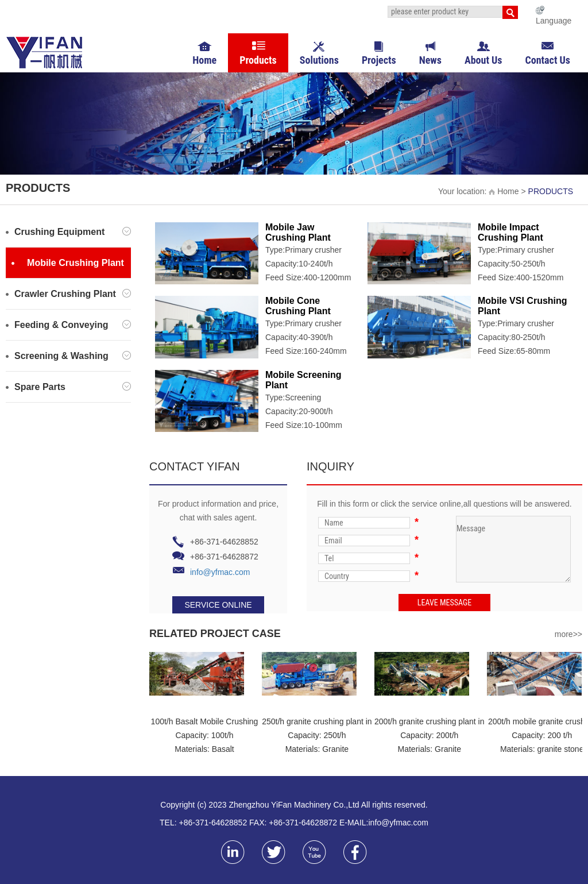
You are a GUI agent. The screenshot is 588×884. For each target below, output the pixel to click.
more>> (568, 634)
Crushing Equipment (68, 232)
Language (554, 21)
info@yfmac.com (220, 572)
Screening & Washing (68, 356)
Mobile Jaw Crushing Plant (298, 232)
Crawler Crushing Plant (68, 294)
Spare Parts (68, 387)
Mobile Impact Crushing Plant (510, 232)
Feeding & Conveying (68, 325)
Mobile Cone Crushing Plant (298, 306)
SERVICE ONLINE (218, 605)
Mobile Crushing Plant (68, 263)
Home (504, 191)
